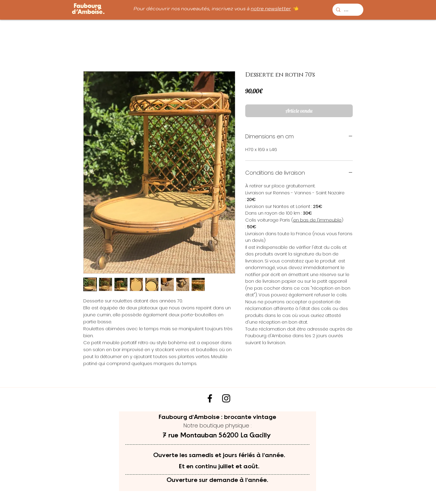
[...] (347, 10)
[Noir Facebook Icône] (210, 398)
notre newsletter (271, 8)
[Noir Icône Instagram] (226, 398)
